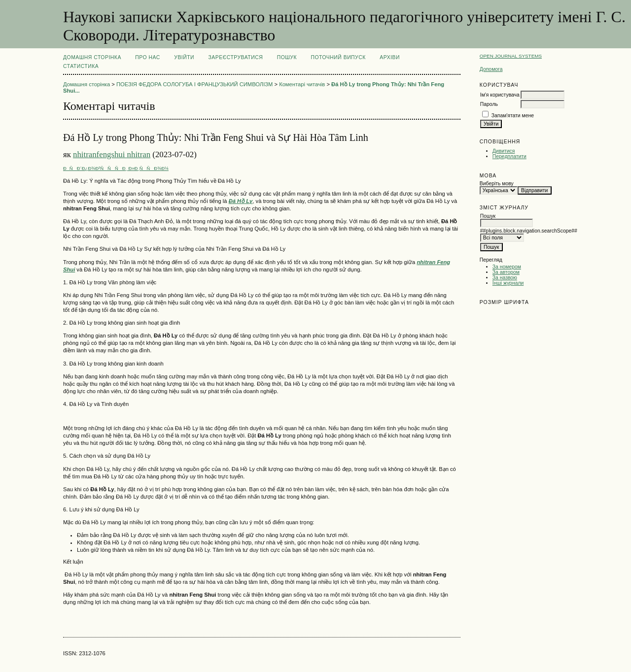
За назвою (505, 278)
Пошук (287, 57)
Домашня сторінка (92, 57)
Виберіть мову (497, 184)
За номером (507, 267)
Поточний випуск (338, 57)
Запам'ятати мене (513, 116)
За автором (506, 272)
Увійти (184, 57)
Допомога (491, 69)
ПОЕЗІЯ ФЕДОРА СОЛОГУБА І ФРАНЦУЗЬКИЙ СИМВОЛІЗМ (194, 84)
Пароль (489, 104)
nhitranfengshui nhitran (112, 154)
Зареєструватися (236, 57)
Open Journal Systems (511, 56)
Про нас (148, 57)
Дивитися (504, 151)
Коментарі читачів (302, 84)
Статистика (81, 66)
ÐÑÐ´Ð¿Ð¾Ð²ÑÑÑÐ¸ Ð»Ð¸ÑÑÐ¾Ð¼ (116, 168)
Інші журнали (508, 283)
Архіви (390, 57)
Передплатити (509, 156)
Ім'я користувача (500, 95)
